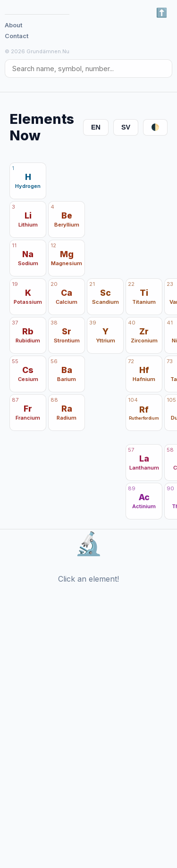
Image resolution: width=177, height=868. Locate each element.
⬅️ (162, 13)
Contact (17, 36)
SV (126, 127)
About (13, 25)
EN (96, 127)
